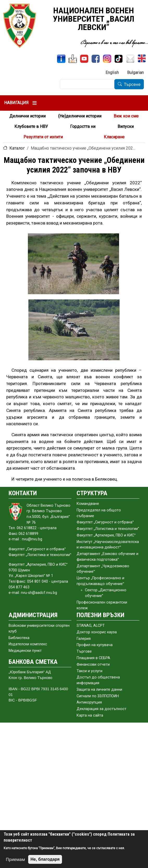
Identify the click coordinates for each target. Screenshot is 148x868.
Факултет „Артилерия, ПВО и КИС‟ (106, 535)
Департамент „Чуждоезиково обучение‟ (103, 569)
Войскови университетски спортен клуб (39, 628)
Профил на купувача (95, 645)
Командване (88, 504)
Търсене (132, 84)
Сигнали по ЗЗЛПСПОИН (98, 696)
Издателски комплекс (28, 644)
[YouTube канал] (84, 59)
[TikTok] (119, 59)
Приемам (15, 859)
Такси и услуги (90, 671)
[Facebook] (96, 59)
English (112, 72)
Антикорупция (89, 702)
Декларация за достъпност (101, 709)
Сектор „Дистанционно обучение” (106, 593)
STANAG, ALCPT (91, 626)
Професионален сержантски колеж (102, 605)
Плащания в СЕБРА (93, 658)
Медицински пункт (25, 651)
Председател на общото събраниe (99, 513)
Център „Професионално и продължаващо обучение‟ (100, 581)
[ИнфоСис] (61, 59)
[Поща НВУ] (130, 59)
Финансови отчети (93, 665)
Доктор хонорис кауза (97, 632)
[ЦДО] (73, 59)
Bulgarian (135, 72)
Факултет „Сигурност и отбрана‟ (105, 522)
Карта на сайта (90, 715)
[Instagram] (107, 59)
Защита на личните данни (99, 690)
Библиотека (19, 638)
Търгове (84, 651)
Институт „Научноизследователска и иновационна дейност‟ (108, 545)
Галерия (84, 639)
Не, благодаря (45, 859)
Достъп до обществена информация (98, 680)
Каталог (17, 148)
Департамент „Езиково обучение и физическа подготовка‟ (107, 557)
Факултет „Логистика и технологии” (108, 529)
